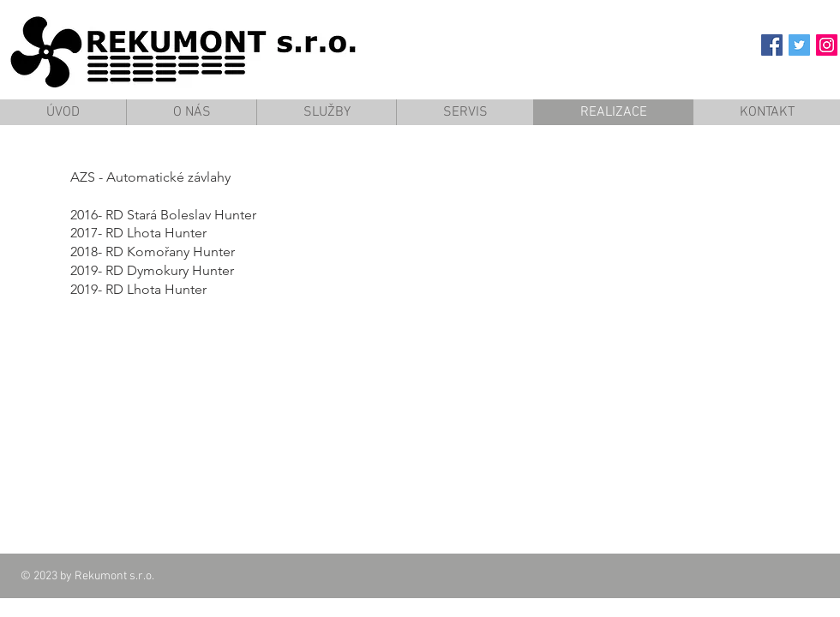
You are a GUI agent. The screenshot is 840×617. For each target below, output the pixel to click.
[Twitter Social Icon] (799, 45)
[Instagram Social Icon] (827, 45)
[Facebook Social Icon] (772, 45)
